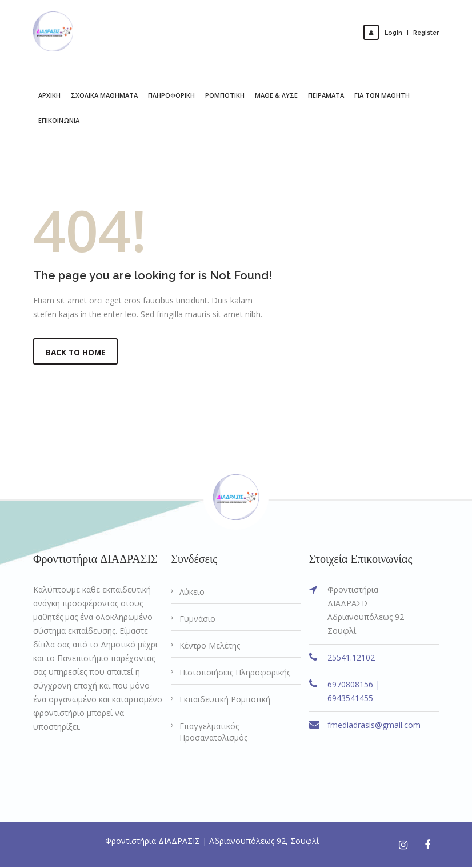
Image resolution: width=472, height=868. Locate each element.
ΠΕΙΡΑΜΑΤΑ (326, 95)
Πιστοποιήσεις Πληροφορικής (235, 673)
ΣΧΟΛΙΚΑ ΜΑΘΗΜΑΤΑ (104, 95)
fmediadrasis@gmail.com (374, 725)
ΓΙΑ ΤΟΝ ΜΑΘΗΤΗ (382, 95)
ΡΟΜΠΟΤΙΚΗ (225, 95)
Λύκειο (192, 592)
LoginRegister (403, 32)
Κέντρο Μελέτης (210, 646)
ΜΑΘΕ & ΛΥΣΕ (276, 95)
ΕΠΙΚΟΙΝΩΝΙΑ (59, 120)
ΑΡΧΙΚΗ (49, 95)
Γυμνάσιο (197, 619)
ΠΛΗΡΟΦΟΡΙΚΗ (171, 95)
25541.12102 (351, 658)
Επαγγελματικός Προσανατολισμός (213, 732)
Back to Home (77, 352)
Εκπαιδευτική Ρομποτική (225, 700)
